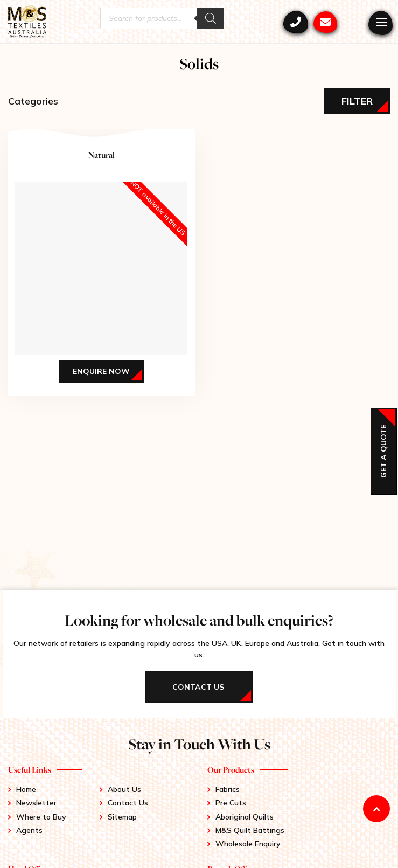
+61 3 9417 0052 (296, 22)
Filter (357, 101)
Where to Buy (41, 817)
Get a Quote (383, 451)
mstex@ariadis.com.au (325, 22)
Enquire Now (101, 371)
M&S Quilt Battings (250, 830)
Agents (29, 830)
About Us (124, 789)
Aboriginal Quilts (245, 817)
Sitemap (122, 817)
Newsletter (36, 803)
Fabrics (228, 789)
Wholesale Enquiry (248, 844)
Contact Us (128, 803)
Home (26, 789)
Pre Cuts (231, 803)
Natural (102, 155)
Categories (33, 101)
